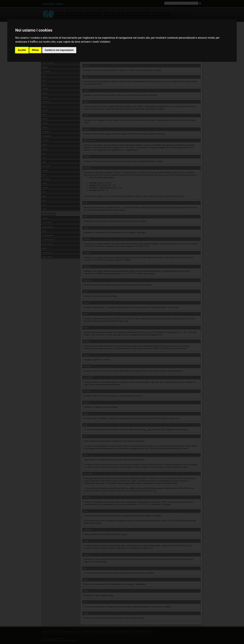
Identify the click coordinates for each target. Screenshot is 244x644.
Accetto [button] (22, 50)
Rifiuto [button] (35, 50)
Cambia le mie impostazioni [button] (59, 50)
